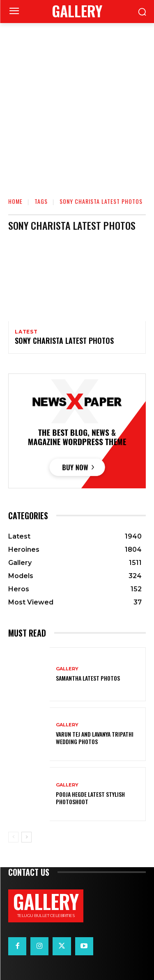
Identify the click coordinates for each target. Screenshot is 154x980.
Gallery (67, 669)
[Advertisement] (77, 104)
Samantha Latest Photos (88, 678)
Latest (26, 332)
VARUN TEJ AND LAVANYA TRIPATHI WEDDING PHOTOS (95, 738)
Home (15, 201)
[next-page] (26, 837)
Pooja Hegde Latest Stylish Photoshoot (90, 798)
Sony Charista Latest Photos (64, 341)
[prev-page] (13, 837)
